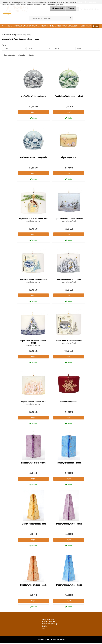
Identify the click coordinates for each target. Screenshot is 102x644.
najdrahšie (31, 55)
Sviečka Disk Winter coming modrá (33, 158)
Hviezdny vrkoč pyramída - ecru (33, 525)
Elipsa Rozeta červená (69, 403)
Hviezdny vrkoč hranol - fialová (33, 464)
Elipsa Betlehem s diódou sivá (69, 280)
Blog (8, 26)
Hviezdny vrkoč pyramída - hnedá (33, 586)
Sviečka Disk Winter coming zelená (69, 96)
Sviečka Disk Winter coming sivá (33, 96)
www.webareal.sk (59, 641)
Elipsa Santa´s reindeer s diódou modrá (33, 342)
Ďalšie (96, 26)
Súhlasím (70, 8)
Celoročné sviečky (47, 26)
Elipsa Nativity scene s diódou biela (33, 219)
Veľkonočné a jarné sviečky (67, 26)
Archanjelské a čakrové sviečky (25, 26)
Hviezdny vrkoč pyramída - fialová (69, 525)
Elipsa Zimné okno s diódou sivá (69, 341)
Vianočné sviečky (11, 35)
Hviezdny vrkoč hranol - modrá (69, 464)
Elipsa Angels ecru (69, 158)
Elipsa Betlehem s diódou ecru (33, 403)
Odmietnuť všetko (54, 8)
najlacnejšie (21, 55)
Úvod (3, 35)
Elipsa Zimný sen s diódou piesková (69, 219)
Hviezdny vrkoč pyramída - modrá (69, 586)
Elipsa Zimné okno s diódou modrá (33, 280)
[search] (71, 18)
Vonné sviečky (86, 26)
